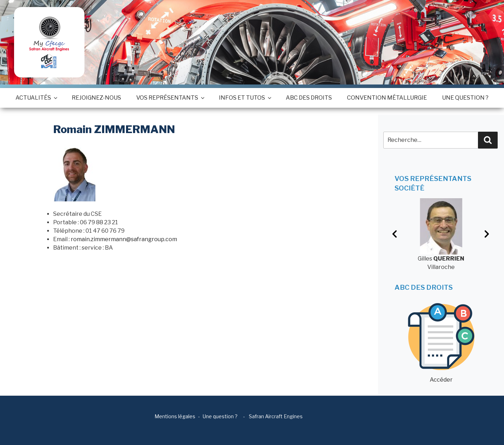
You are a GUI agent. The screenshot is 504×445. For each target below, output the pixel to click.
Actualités (36, 98)
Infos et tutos (245, 98)
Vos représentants (170, 98)
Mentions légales (175, 416)
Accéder (441, 343)
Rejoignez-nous (96, 98)
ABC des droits (309, 98)
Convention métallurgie (387, 98)
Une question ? (465, 98)
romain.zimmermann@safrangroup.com (124, 239)
